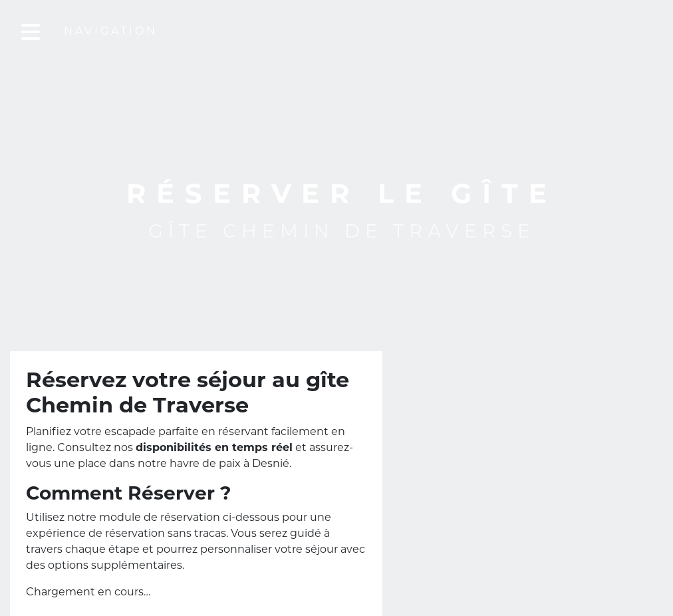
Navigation (121, 32)
